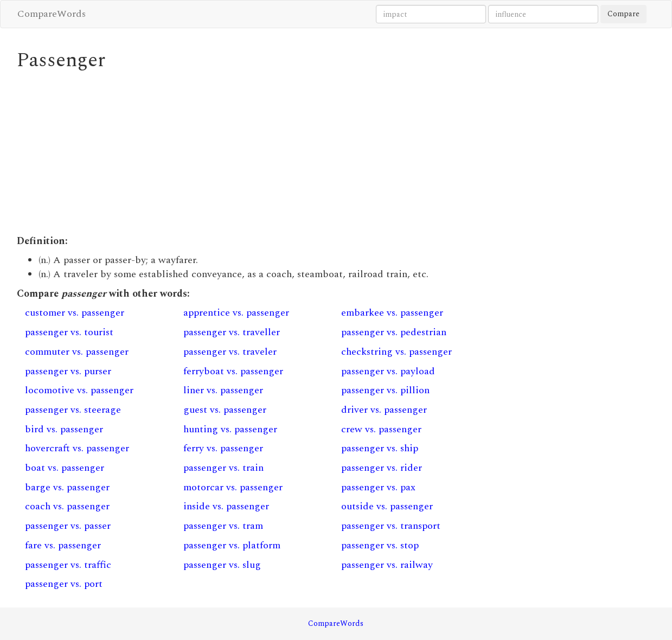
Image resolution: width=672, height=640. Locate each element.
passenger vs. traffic (68, 565)
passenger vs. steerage (73, 410)
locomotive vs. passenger (79, 390)
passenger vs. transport (391, 526)
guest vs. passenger (225, 410)
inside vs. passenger (226, 506)
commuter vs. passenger (77, 352)
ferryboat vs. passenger (233, 371)
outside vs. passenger (387, 506)
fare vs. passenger (63, 545)
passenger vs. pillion (385, 390)
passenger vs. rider (382, 468)
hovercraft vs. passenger (77, 448)
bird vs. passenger (64, 429)
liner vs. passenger (223, 390)
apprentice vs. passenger (236, 313)
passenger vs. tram (223, 526)
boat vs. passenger (65, 468)
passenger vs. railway (387, 565)
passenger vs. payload (388, 371)
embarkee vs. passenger (392, 313)
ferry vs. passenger (223, 448)
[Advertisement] (254, 153)
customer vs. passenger (75, 313)
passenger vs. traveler (230, 352)
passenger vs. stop (380, 545)
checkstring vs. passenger (396, 352)
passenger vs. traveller (232, 332)
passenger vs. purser (68, 371)
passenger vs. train (223, 468)
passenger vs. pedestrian (394, 332)
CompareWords (52, 14)
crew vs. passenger (381, 429)
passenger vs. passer (68, 526)
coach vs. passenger (67, 506)
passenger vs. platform (232, 545)
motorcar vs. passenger (233, 487)
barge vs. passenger (67, 487)
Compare (623, 14)
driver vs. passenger (384, 410)
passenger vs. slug (222, 565)
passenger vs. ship (380, 448)
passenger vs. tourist (69, 332)
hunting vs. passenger (230, 429)
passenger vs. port (64, 584)
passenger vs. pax (378, 487)
